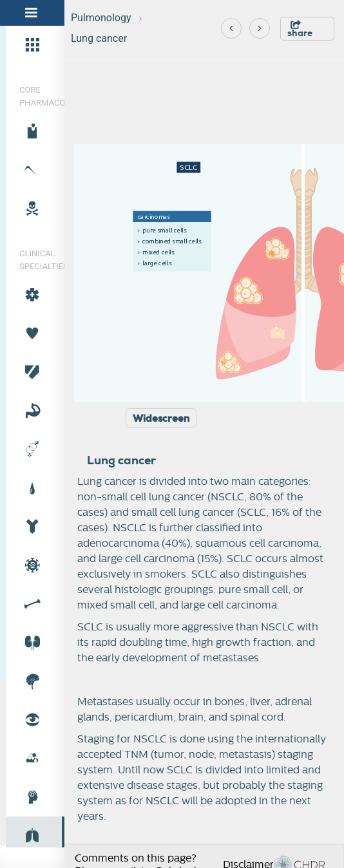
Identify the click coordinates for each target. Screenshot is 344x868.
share (300, 29)
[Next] (260, 28)
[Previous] (231, 28)
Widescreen (161, 419)
